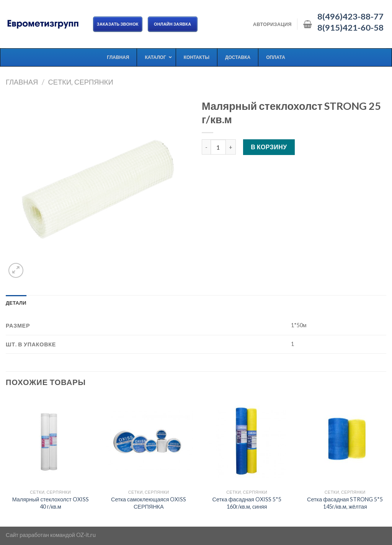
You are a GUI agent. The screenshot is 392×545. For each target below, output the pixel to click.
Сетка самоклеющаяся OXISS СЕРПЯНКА (149, 503)
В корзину (269, 147)
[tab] (16, 303)
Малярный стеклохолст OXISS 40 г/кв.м (51, 503)
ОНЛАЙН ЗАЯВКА (173, 24)
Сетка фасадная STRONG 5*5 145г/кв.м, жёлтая (345, 503)
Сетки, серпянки (80, 82)
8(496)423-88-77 (350, 16)
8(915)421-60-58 (350, 28)
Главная (22, 82)
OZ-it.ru (86, 535)
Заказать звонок (118, 24)
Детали (16, 303)
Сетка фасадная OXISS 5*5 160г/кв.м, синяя (247, 503)
